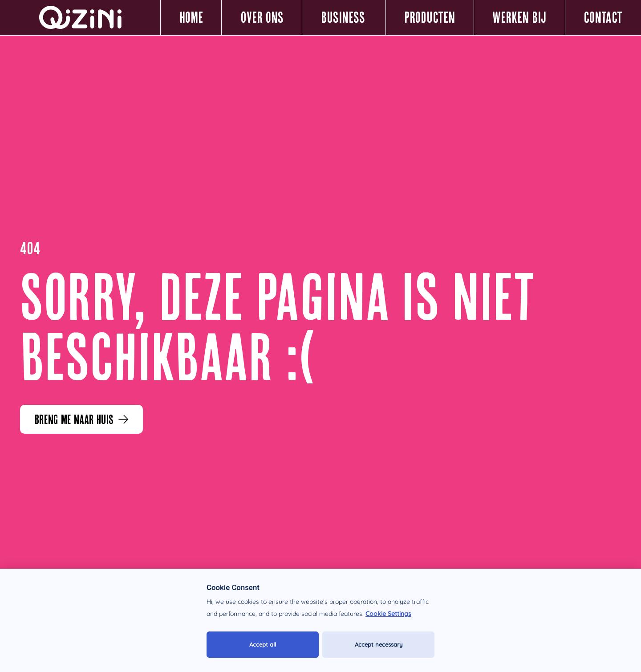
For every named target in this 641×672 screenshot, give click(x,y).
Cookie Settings (388, 614)
